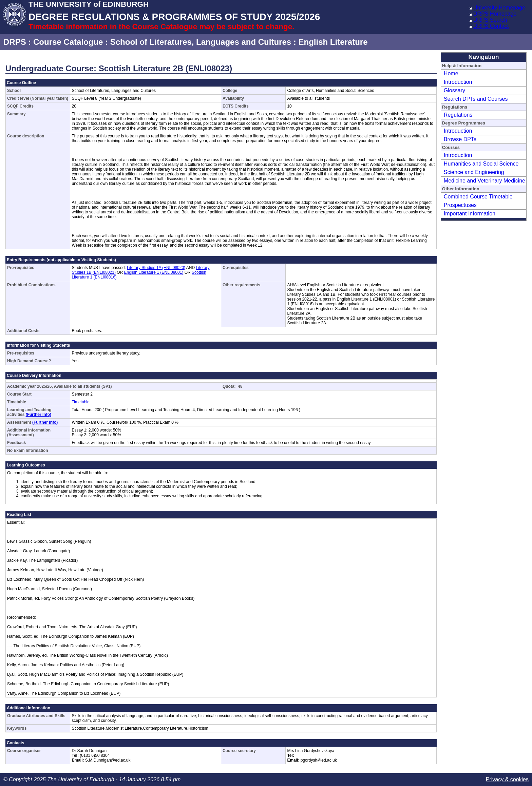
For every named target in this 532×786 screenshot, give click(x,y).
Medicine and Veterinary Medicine (484, 181)
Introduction (458, 82)
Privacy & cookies (507, 779)
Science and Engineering (474, 172)
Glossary (454, 90)
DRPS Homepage (495, 14)
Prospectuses (460, 205)
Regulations (458, 115)
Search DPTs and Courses (476, 99)
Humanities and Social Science (481, 164)
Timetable (80, 402)
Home (451, 73)
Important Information (470, 214)
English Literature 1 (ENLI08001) (154, 272)
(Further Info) (39, 415)
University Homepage (499, 8)
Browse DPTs (460, 139)
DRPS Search (490, 20)
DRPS (15, 42)
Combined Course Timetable (478, 197)
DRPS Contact (491, 26)
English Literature (333, 42)
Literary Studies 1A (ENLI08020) (156, 268)
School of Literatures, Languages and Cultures (201, 42)
